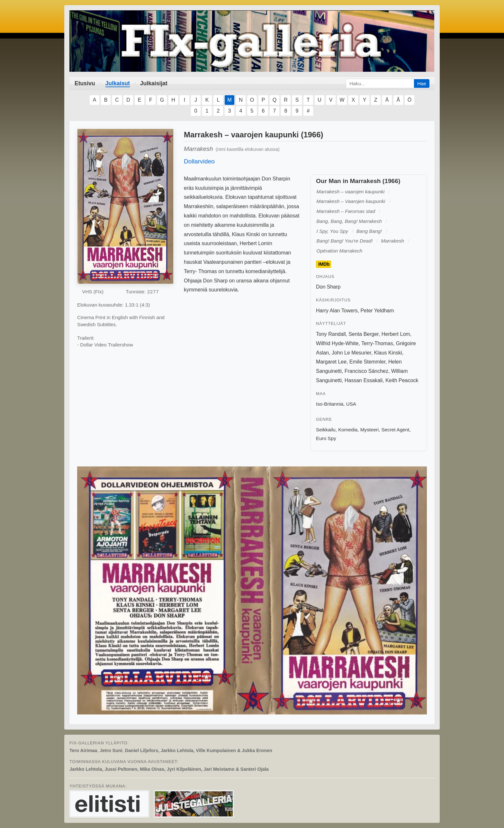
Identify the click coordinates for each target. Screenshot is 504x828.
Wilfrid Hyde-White (337, 343)
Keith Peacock (402, 380)
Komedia (348, 430)
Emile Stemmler (367, 362)
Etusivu (85, 83)
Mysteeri (369, 430)
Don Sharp (328, 287)
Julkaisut (118, 83)
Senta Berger (363, 334)
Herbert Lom (396, 334)
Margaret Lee (331, 362)
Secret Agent (395, 430)
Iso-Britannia (330, 404)
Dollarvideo (199, 161)
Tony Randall (331, 334)
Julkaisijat (154, 83)
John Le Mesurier (351, 353)
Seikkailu (326, 430)
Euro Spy (326, 438)
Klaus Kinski (388, 353)
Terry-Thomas (377, 343)
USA (351, 404)
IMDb (324, 264)
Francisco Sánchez (366, 371)
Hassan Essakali (364, 380)
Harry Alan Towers (337, 311)
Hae (422, 83)
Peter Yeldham (377, 311)
